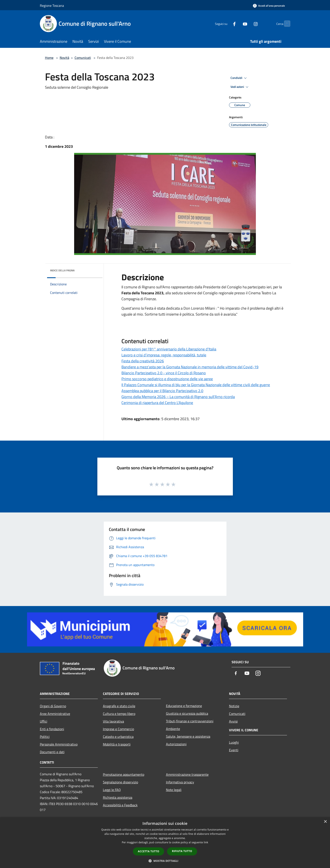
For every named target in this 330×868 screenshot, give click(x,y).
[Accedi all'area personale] (269, 6)
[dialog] (165, 843)
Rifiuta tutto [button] (182, 851)
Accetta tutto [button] (148, 851)
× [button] (325, 822)
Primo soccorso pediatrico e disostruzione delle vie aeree (167, 379)
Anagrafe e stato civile (119, 706)
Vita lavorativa (113, 721)
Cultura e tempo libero (119, 714)
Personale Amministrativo (59, 744)
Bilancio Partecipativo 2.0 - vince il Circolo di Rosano (164, 373)
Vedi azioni (240, 87)
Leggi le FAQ (112, 790)
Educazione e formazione (184, 706)
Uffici (44, 721)
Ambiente (173, 729)
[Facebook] (226, 23)
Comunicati (83, 58)
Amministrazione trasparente (187, 774)
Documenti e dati (52, 752)
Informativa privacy (180, 782)
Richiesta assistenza (118, 797)
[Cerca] (285, 24)
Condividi (239, 78)
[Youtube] (237, 23)
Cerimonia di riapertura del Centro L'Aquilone (157, 403)
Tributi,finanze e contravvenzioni (190, 721)
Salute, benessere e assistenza (188, 736)
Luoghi (234, 742)
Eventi (234, 750)
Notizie (234, 706)
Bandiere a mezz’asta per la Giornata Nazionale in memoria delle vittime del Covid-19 (190, 367)
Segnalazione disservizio (120, 782)
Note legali (174, 790)
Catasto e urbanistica (118, 737)
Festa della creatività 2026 (143, 361)
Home (49, 58)
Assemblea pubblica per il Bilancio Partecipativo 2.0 (162, 391)
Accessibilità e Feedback (120, 805)
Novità (64, 58)
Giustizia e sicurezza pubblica (187, 713)
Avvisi (233, 721)
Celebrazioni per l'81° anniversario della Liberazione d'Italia (169, 349)
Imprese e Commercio (118, 729)
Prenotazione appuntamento (124, 774)
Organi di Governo (53, 706)
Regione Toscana (52, 6)
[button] (165, 861)
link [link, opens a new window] (206, 842)
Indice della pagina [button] (62, 270)
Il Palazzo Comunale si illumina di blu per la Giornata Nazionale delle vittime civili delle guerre (196, 385)
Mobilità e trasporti (117, 744)
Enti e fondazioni (52, 729)
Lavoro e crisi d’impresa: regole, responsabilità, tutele (164, 355)
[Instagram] (247, 23)
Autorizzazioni (176, 744)
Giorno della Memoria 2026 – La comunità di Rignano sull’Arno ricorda (178, 397)
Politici (45, 737)
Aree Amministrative (55, 714)
